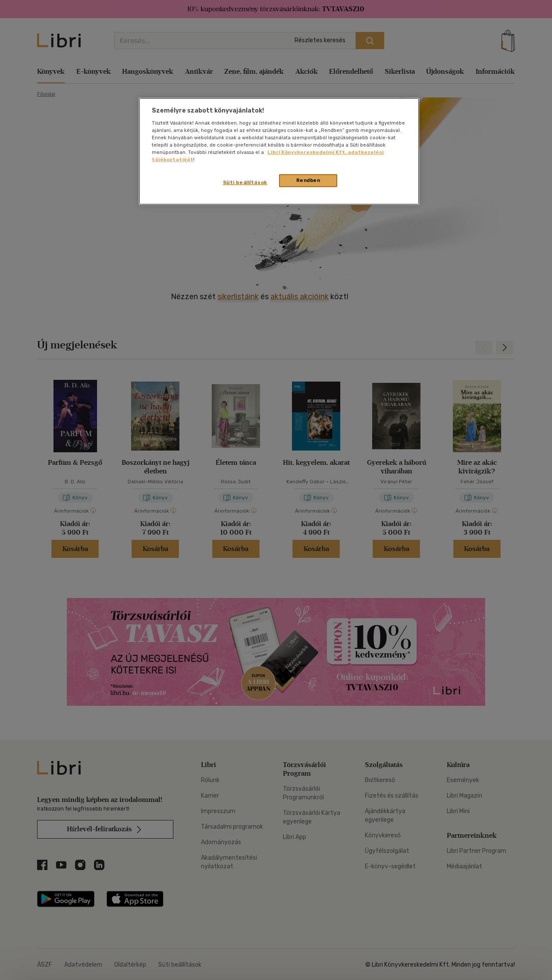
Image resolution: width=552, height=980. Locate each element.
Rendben (308, 180)
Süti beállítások (245, 182)
